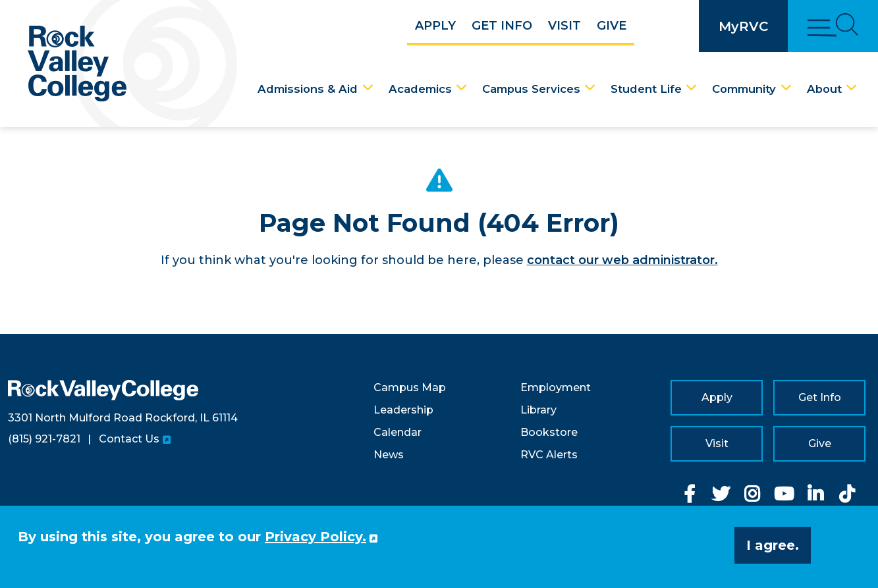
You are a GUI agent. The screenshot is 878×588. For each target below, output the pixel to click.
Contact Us (129, 439)
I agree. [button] (773, 545)
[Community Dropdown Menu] (786, 88)
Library (538, 410)
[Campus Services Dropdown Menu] (590, 88)
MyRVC (743, 26)
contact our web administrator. (622, 260)
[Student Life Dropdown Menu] (692, 88)
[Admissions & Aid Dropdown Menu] (368, 88)
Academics (420, 89)
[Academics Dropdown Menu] (462, 88)
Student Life (646, 89)
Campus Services (531, 89)
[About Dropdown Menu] (852, 88)
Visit (564, 26)
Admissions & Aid (308, 89)
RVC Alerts (549, 455)
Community (744, 89)
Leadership (403, 410)
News (389, 455)
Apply (435, 26)
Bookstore (549, 432)
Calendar (398, 432)
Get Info (502, 26)
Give (612, 26)
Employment (556, 388)
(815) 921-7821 (44, 439)
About (824, 89)
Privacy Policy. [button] (316, 537)
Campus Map (410, 388)
